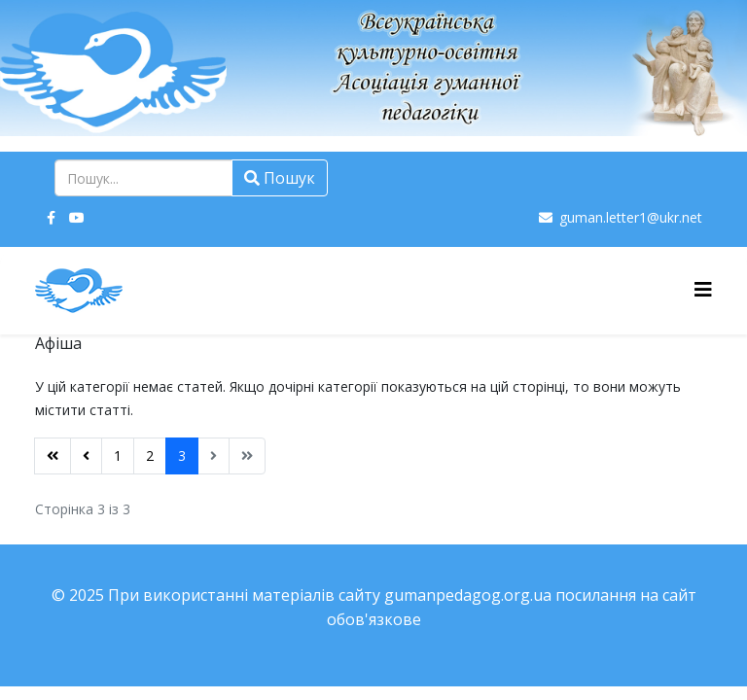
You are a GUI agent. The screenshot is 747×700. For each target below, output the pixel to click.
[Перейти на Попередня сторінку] (86, 456)
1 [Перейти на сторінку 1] (118, 455)
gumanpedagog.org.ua (468, 595)
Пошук (280, 178)
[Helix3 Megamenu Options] (703, 289)
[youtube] (77, 217)
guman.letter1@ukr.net (631, 217)
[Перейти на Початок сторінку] (53, 456)
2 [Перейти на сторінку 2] (150, 455)
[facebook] (51, 217)
